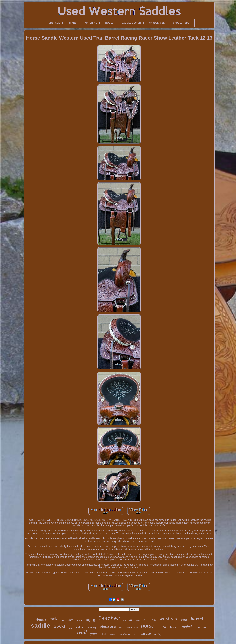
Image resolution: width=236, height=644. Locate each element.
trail (82, 633)
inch (70, 620)
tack (54, 619)
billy (154, 620)
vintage (41, 619)
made (138, 621)
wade (80, 620)
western (168, 618)
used (59, 626)
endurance (132, 627)
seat (184, 619)
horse (148, 626)
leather (109, 619)
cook (121, 628)
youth (94, 634)
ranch (128, 619)
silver (146, 620)
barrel (197, 619)
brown (174, 627)
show (162, 626)
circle (146, 633)
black (104, 634)
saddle (41, 625)
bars (136, 635)
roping (90, 620)
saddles (80, 627)
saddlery (92, 628)
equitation (126, 634)
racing (158, 634)
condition (201, 627)
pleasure (108, 626)
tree (62, 620)
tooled (187, 627)
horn (71, 628)
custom (113, 634)
